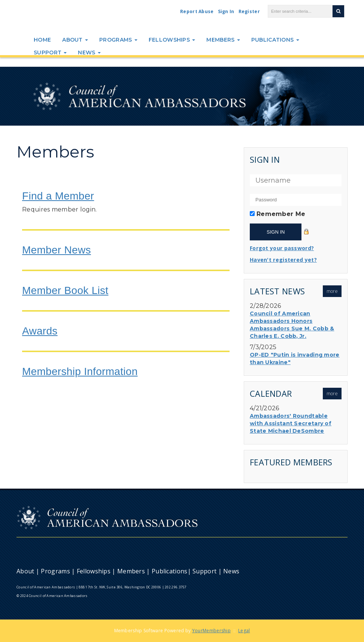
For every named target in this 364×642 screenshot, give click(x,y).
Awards (40, 331)
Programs (118, 40)
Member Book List (65, 290)
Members (223, 40)
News (89, 52)
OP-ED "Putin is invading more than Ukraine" (295, 358)
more (332, 291)
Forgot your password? (282, 248)
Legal (244, 631)
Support (50, 52)
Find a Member (58, 196)
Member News (57, 250)
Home (42, 40)
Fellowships (172, 40)
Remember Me (281, 214)
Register (249, 11)
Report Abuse (197, 11)
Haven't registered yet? (283, 260)
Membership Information (80, 371)
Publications (275, 40)
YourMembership (211, 631)
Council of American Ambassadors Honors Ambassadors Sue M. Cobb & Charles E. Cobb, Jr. (292, 325)
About (75, 40)
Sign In (226, 11)
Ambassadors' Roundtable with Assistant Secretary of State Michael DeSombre (291, 423)
